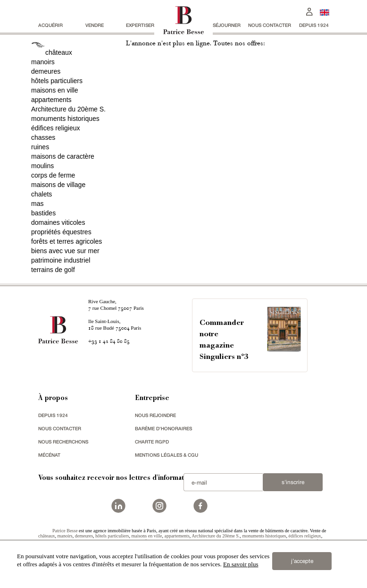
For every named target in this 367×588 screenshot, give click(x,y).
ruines (40, 147)
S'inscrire (293, 482)
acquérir (50, 25)
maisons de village (58, 185)
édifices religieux (56, 128)
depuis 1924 (314, 25)
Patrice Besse (65, 531)
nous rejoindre (155, 415)
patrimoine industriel (61, 260)
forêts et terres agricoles (67, 241)
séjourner (227, 25)
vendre (95, 25)
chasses (43, 137)
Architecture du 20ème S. (68, 109)
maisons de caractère (63, 156)
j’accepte (302, 561)
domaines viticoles (58, 222)
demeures (46, 71)
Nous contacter (270, 25)
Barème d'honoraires (163, 428)
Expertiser (140, 25)
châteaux (59, 52)
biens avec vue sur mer (65, 251)
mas (37, 204)
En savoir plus (241, 564)
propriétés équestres (61, 232)
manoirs (43, 62)
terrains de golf (53, 270)
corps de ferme (53, 175)
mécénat (49, 455)
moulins (42, 166)
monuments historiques (65, 119)
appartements (51, 100)
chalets (42, 194)
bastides (43, 213)
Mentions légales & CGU (167, 455)
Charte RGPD (152, 442)
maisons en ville (55, 90)
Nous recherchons (63, 442)
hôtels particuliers (57, 81)
